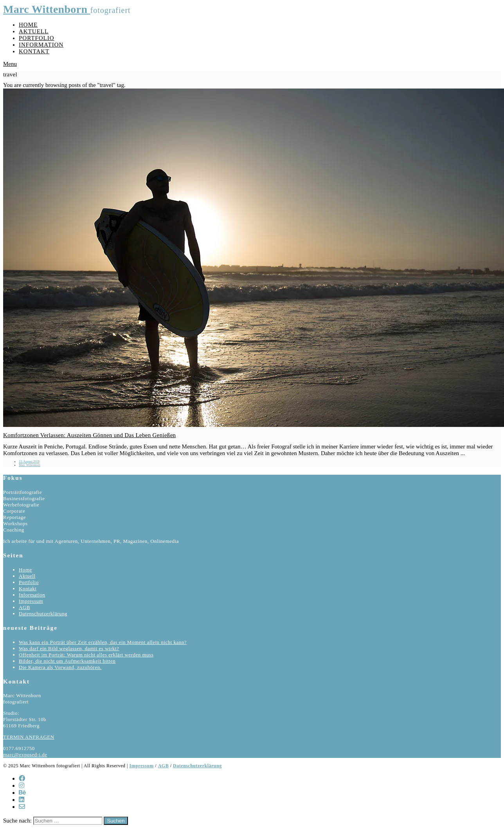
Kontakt (34, 51)
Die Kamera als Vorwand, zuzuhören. (60, 667)
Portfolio (37, 38)
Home (28, 25)
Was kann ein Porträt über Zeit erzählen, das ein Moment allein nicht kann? (103, 642)
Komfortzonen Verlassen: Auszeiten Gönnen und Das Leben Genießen (89, 435)
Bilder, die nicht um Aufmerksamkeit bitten (67, 661)
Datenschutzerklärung (43, 614)
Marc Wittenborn (47, 9)
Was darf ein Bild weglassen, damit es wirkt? (69, 648)
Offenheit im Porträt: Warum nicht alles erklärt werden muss (86, 655)
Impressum (31, 601)
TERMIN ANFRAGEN (29, 737)
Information (41, 45)
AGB (24, 607)
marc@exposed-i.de (25, 755)
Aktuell (34, 31)
